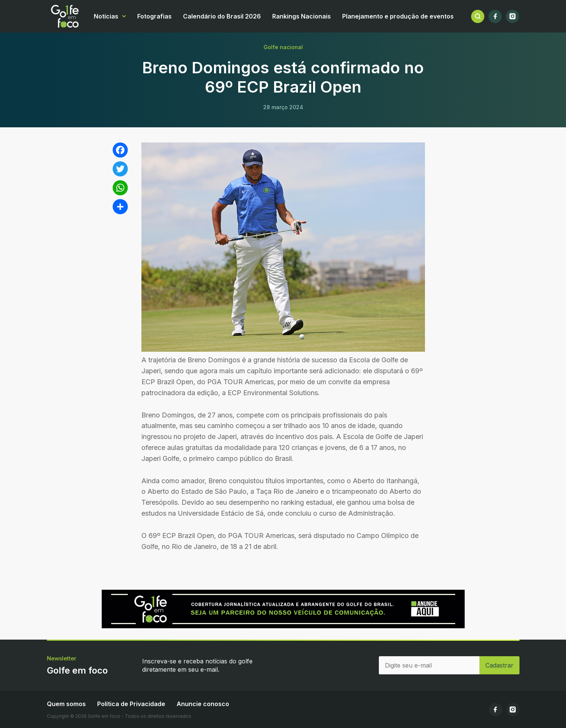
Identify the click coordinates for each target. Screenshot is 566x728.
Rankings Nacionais (302, 16)
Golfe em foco (65, 16)
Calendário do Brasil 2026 (222, 16)
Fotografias (154, 16)
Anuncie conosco (203, 704)
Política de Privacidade (131, 704)
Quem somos (66, 704)
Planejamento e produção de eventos (398, 16)
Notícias (106, 16)
